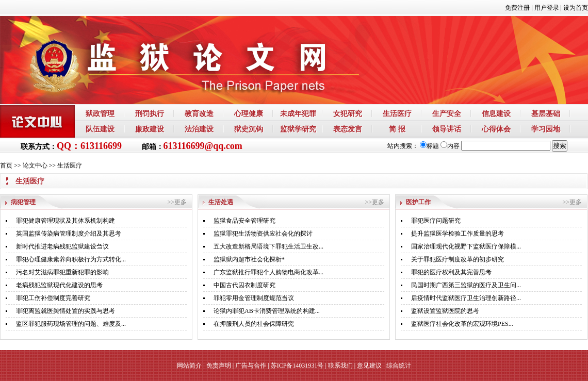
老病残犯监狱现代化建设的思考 (59, 285)
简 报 (397, 129)
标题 (429, 146)
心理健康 (249, 113)
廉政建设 (150, 129)
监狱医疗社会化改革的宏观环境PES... (462, 324)
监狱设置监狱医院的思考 (445, 311)
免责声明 (219, 366)
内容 (450, 146)
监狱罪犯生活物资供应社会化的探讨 (263, 234)
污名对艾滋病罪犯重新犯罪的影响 (62, 272)
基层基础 (546, 113)
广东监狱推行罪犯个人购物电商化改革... (268, 272)
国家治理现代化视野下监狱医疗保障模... (466, 246)
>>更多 (177, 202)
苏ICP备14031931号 (297, 366)
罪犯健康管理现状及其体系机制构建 (66, 221)
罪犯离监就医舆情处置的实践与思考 (66, 311)
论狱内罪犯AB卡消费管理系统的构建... (267, 311)
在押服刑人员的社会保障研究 (254, 324)
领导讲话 (447, 129)
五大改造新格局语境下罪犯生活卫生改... (268, 246)
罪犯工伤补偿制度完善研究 (53, 298)
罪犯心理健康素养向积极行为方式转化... (71, 259)
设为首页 (576, 8)
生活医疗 (397, 113)
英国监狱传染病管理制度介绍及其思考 (69, 234)
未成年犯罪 (298, 113)
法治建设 (199, 129)
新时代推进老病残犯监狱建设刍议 (62, 246)
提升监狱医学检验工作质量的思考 (458, 234)
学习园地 (546, 129)
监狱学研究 (298, 129)
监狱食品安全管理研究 (244, 221)
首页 (6, 165)
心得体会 (496, 129)
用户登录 (547, 8)
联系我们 (340, 366)
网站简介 (189, 366)
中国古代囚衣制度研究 (244, 285)
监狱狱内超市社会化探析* (249, 259)
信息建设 (496, 113)
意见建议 (369, 366)
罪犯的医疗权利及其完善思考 (451, 272)
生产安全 (447, 113)
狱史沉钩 (249, 129)
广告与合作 (251, 366)
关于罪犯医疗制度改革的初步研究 (458, 259)
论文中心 (35, 165)
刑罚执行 (150, 113)
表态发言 (348, 129)
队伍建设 (100, 129)
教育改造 (199, 113)
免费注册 (517, 8)
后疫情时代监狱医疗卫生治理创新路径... (466, 298)
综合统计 (399, 366)
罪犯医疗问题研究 (436, 221)
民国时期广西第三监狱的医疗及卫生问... (466, 285)
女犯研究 (348, 113)
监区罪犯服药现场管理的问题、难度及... (71, 324)
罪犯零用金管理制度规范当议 (254, 298)
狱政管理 (100, 113)
